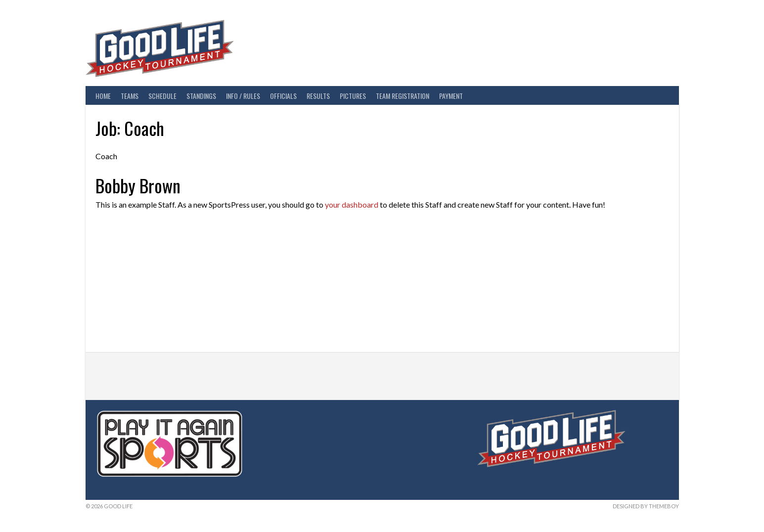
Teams (130, 96)
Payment (451, 96)
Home (103, 96)
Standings (201, 96)
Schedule (162, 96)
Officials (283, 96)
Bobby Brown (138, 185)
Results (318, 96)
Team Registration (403, 96)
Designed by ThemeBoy (646, 506)
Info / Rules (243, 96)
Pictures (353, 96)
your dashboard (352, 204)
